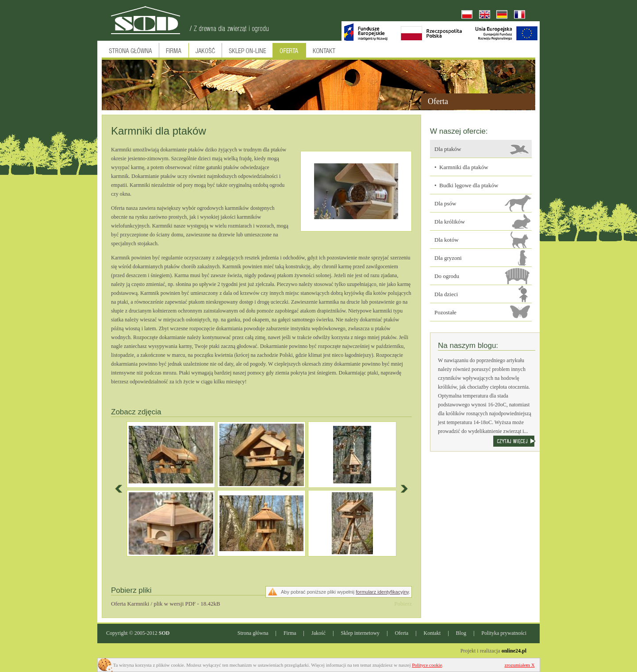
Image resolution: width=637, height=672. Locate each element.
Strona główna (253, 633)
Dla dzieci (446, 294)
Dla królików (450, 222)
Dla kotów (447, 240)
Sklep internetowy (360, 633)
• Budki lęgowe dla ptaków (466, 185)
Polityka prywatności (504, 633)
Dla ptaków (448, 149)
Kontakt (432, 633)
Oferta (401, 633)
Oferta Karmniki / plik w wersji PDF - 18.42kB (166, 604)
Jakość (318, 633)
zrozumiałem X (520, 665)
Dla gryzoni (448, 258)
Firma (290, 633)
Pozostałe (445, 312)
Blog (461, 633)
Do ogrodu (447, 276)
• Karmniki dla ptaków (461, 167)
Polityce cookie (427, 665)
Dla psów (445, 203)
